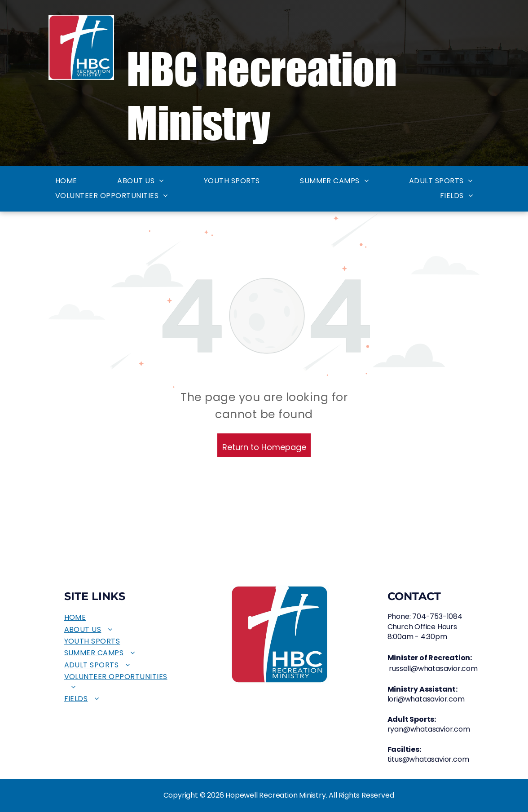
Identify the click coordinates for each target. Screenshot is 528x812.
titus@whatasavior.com (428, 759)
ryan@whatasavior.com (429, 729)
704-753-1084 (437, 616)
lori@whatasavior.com (426, 699)
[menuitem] (66, 181)
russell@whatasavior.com (433, 669)
